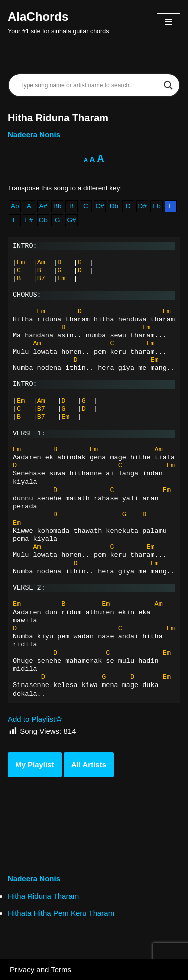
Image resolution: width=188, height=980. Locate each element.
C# (100, 206)
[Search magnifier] (168, 85)
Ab (15, 206)
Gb (43, 220)
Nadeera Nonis (34, 134)
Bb (57, 206)
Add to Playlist (35, 719)
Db (114, 206)
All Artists (89, 765)
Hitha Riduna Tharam (43, 896)
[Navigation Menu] (169, 22)
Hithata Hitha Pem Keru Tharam (61, 913)
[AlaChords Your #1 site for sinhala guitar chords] (58, 22)
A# (43, 206)
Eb (157, 206)
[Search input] (89, 85)
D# (142, 206)
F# (29, 220)
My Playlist (35, 765)
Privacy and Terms (40, 970)
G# (71, 220)
